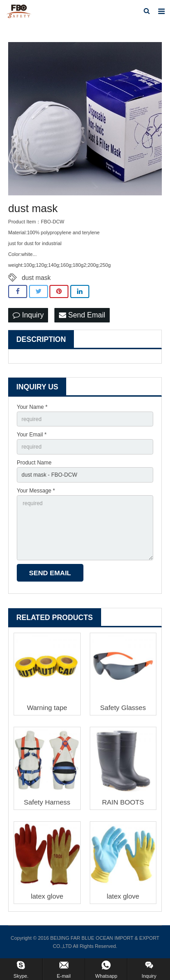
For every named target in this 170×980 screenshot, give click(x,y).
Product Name (34, 463)
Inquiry (28, 315)
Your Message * (36, 491)
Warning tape (47, 708)
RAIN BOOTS (123, 802)
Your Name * (32, 407)
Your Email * (32, 435)
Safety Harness (47, 802)
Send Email (82, 315)
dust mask (36, 278)
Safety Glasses (123, 708)
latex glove (47, 896)
